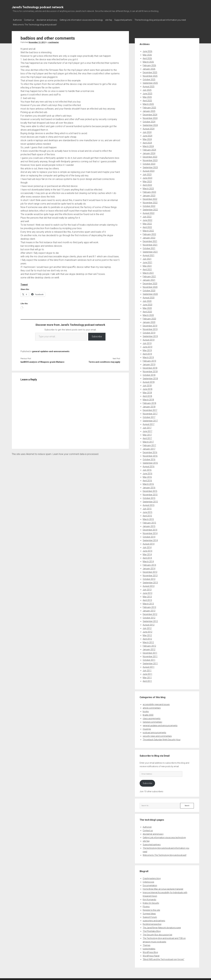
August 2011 (149, 666)
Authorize (17, 20)
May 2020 (147, 307)
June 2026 (147, 50)
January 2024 (149, 152)
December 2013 (150, 571)
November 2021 (150, 244)
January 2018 (149, 406)
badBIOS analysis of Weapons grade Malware (42, 361)
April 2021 (147, 269)
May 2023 (147, 181)
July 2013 (147, 589)
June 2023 (147, 177)
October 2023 (149, 163)
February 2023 (149, 191)
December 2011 (150, 652)
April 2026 (147, 57)
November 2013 (150, 575)
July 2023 (147, 174)
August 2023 (149, 170)
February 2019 (149, 360)
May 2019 (147, 349)
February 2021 (149, 276)
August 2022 (149, 212)
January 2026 (149, 68)
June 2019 (147, 346)
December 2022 (150, 198)
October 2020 (149, 290)
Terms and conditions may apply (104, 361)
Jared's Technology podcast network (38, 7)
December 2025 (150, 72)
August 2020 (149, 297)
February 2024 (149, 149)
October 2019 (149, 332)
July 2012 (147, 627)
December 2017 (150, 409)
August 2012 (149, 624)
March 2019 (148, 357)
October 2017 (149, 416)
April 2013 (147, 599)
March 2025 (148, 103)
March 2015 (148, 518)
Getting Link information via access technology (86, 20)
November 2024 (150, 117)
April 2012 (147, 638)
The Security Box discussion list (157, 934)
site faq (114, 20)
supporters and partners (154, 920)
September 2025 (150, 82)
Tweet (24, 284)
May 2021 (147, 265)
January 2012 (149, 649)
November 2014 (150, 532)
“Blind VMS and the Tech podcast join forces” (164, 958)
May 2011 (147, 677)
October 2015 (149, 497)
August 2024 (149, 128)
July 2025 (147, 89)
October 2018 (149, 374)
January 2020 (149, 321)
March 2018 (148, 399)
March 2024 (148, 145)
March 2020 (148, 314)
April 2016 (147, 480)
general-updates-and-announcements (51, 351)
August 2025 (149, 86)
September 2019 (150, 335)
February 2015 (149, 522)
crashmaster (54, 41)
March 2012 (148, 642)
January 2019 (149, 364)
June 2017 (147, 430)
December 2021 (150, 240)
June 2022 (147, 219)
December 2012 (150, 613)
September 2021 (150, 251)
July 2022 (147, 216)
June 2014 (147, 550)
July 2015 (147, 508)
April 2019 (147, 353)
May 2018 (147, 392)
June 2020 (147, 304)
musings (147, 728)
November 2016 (150, 455)
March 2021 (148, 272)
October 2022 (149, 205)
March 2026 (148, 61)
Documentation (150, 885)
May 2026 (147, 54)
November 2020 (150, 286)
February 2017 (149, 444)
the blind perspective (152, 923)
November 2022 (150, 202)
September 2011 (150, 663)
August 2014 (149, 543)
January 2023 (149, 195)
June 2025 (147, 93)
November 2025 (150, 75)
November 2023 (150, 159)
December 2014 (150, 529)
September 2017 (150, 420)
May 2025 (147, 96)
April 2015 (147, 515)
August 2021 (149, 254)
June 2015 (147, 511)
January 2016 (149, 487)
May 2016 (147, 476)
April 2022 (147, 226)
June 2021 (147, 262)
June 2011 (147, 673)
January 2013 (149, 610)
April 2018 (147, 395)
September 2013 (150, 582)
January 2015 (149, 525)
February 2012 (149, 645)
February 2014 (149, 564)
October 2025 (149, 79)
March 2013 (148, 603)
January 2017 (149, 448)
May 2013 (147, 596)
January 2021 (149, 279)
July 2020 (147, 300)
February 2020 (149, 318)
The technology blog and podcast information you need (169, 20)
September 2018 (150, 378)
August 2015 (149, 504)
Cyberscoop (148, 881)
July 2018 (147, 385)
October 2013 (149, 578)
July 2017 (147, 427)
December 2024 (150, 114)
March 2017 (148, 441)
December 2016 (150, 452)
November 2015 (150, 494)
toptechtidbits (149, 948)
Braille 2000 (148, 714)
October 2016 (149, 459)
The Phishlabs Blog (152, 930)
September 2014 (150, 539)
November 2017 (150, 413)
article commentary (152, 707)
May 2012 (147, 634)
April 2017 (147, 437)
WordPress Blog (150, 951)
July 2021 (147, 258)
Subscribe (97, 336)
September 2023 (150, 167)
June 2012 (147, 631)
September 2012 (150, 620)
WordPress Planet (151, 955)
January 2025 (149, 110)
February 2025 (149, 107)
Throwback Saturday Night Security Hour (162, 739)
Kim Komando (149, 899)
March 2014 (148, 561)
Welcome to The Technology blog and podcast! (35, 24)
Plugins (146, 906)
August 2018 (149, 381)
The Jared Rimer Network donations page (162, 927)
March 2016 (148, 483)
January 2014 (149, 568)
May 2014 (147, 554)
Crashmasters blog (152, 878)
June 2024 (147, 135)
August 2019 (149, 339)
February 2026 (149, 65)
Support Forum (150, 916)
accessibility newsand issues (156, 704)
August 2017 (149, 423)
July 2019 (147, 342)
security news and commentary (157, 735)
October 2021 (149, 247)
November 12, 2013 (37, 41)
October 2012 (149, 617)
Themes (147, 944)
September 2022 (150, 209)
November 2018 (150, 371)
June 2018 (147, 388)
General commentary (152, 721)
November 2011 (150, 656)
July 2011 (147, 670)
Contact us (31, 20)
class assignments (152, 718)
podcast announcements (154, 732)
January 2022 (149, 237)
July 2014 (147, 547)
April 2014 (147, 557)
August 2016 (149, 466)
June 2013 (147, 592)
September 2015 (150, 501)
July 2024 (147, 131)
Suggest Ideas (149, 913)
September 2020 (150, 293)
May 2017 (147, 434)
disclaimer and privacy (50, 20)
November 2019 (150, 328)
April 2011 (147, 680)
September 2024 (150, 124)
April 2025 (147, 100)
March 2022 (148, 230)
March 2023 (148, 188)
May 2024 (147, 138)
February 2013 (149, 606)
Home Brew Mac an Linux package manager (163, 888)
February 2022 (149, 233)
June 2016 (147, 473)
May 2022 (147, 223)
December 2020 (150, 283)
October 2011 (149, 659)
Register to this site (151, 909)
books (146, 711)
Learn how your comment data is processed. (76, 453)
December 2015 (150, 490)
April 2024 (147, 142)
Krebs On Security (151, 902)
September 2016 (150, 462)
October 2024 (149, 121)
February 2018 (149, 402)
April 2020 (147, 311)
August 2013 (149, 585)
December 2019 (150, 325)
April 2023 (147, 184)
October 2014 (149, 536)
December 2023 (150, 156)
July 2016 (147, 469)
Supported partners (131, 20)
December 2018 (150, 367)
